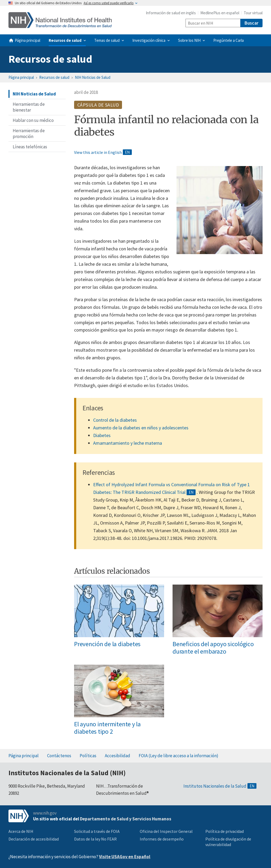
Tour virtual (253, 13)
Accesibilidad (118, 756)
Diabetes (102, 435)
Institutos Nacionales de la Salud (215, 786)
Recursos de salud (50, 59)
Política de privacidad (225, 831)
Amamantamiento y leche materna (128, 443)
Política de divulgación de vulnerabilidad (228, 842)
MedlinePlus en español (220, 13)
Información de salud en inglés (171, 13)
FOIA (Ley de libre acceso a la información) (179, 756)
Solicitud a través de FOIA (97, 831)
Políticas (88, 756)
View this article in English (98, 152)
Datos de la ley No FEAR (95, 839)
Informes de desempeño (162, 839)
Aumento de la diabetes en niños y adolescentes (141, 428)
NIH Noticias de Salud (93, 77)
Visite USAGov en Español (125, 857)
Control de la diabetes (115, 420)
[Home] (60, 20)
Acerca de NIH (21, 831)
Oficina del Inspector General (166, 831)
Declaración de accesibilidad (34, 839)
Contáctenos (59, 756)
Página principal (21, 77)
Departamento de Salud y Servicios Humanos (126, 819)
